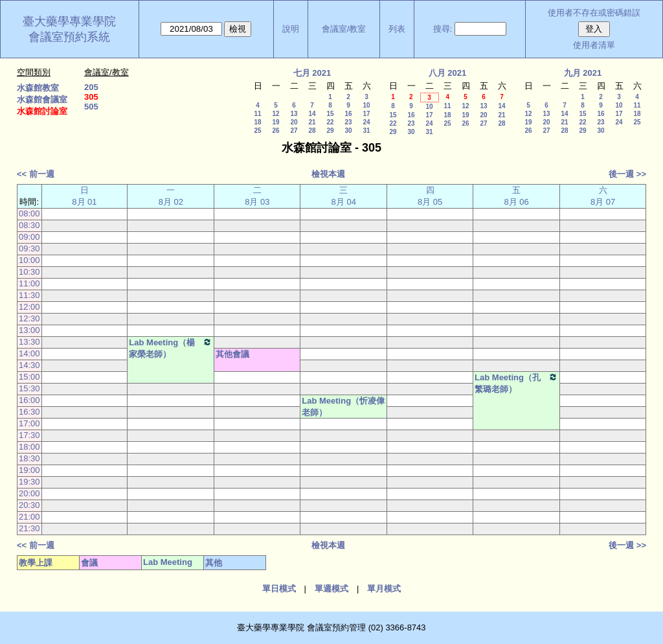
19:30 (29, 482)
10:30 (29, 272)
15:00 (29, 377)
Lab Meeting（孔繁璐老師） (516, 383)
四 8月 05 (430, 196)
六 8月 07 (603, 196)
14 (312, 114)
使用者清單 (594, 45)
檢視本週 (328, 174)
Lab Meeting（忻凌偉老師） (343, 407)
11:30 (29, 295)
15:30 (29, 388)
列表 (397, 29)
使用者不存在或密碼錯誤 (594, 13)
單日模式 (279, 589)
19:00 (29, 470)
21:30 (29, 528)
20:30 (29, 505)
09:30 (29, 248)
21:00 (29, 517)
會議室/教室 (344, 29)
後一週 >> (627, 174)
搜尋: (443, 29)
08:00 (29, 213)
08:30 (29, 225)
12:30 (29, 318)
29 (330, 131)
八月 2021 (448, 73)
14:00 (29, 353)
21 (312, 122)
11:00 (29, 283)
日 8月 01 (84, 196)
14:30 (29, 365)
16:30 (29, 412)
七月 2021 (312, 73)
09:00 (29, 237)
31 (366, 131)
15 (330, 114)
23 (348, 122)
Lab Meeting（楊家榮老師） (171, 348)
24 (366, 122)
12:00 (29, 307)
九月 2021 (583, 73)
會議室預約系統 (69, 37)
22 (330, 122)
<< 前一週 (36, 174)
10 (366, 105)
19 (275, 122)
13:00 (29, 330)
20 (294, 122)
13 (294, 114)
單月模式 (384, 589)
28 (312, 131)
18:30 (29, 458)
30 (348, 131)
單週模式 (331, 589)
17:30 (29, 435)
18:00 (29, 447)
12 (275, 114)
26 (275, 131)
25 (257, 131)
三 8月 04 (344, 196)
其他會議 (232, 354)
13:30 (29, 342)
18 (257, 122)
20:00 (29, 493)
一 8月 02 (171, 196)
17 (366, 114)
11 (257, 114)
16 (348, 114)
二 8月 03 (257, 196)
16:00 (29, 400)
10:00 (29, 260)
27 (294, 131)
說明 (291, 29)
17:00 (29, 423)
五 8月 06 (516, 196)
